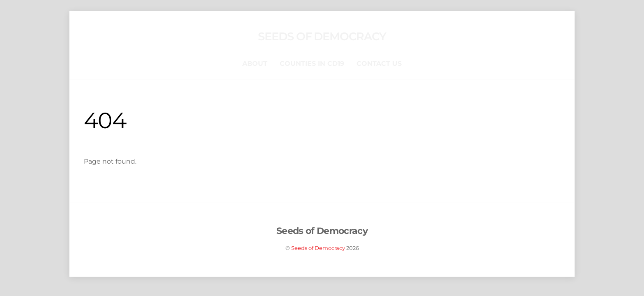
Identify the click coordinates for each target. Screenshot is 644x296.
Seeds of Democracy (318, 248)
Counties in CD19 (312, 64)
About (255, 64)
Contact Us (379, 64)
